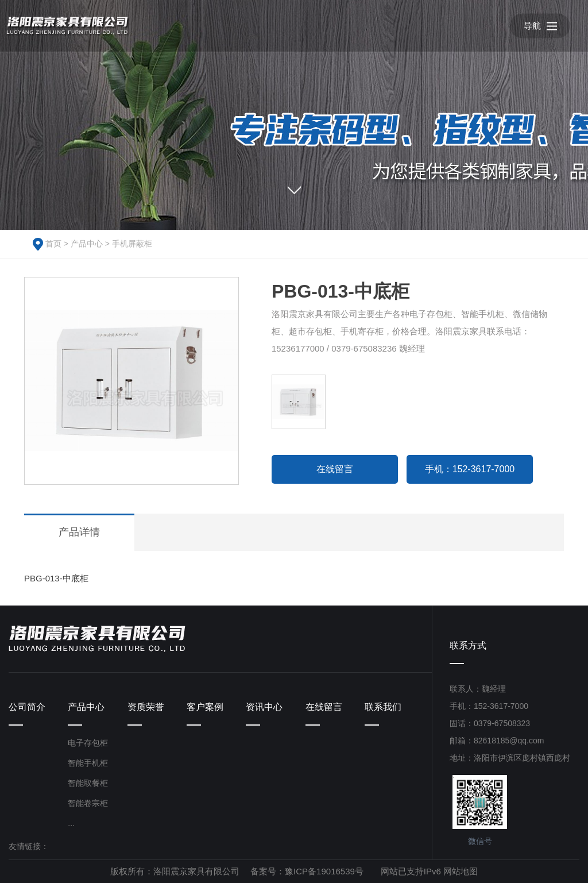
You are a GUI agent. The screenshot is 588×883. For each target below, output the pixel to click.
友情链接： (29, 846)
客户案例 (205, 707)
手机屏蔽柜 (132, 244)
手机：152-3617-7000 (470, 469)
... (71, 823)
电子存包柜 (88, 743)
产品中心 (87, 244)
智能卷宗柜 (88, 803)
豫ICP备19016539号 (324, 871)
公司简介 (27, 707)
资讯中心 (264, 707)
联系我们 (383, 707)
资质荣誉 (146, 707)
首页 (53, 244)
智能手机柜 (88, 763)
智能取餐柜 (88, 783)
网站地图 (461, 871)
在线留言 (335, 469)
